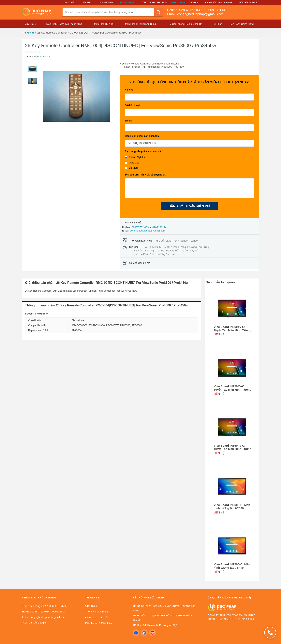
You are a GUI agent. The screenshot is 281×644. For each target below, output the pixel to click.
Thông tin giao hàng (97, 612)
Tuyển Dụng (178, 2)
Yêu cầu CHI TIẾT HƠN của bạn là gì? (146, 175)
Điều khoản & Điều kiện (99, 623)
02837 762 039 (191, 10)
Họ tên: (129, 90)
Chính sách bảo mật (97, 617)
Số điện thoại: (133, 105)
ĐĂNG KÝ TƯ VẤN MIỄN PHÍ (189, 206)
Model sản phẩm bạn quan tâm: (142, 136)
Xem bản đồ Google (34, 623)
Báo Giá (193, 2)
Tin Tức (87, 2)
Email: (128, 121)
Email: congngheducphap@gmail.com (195, 14)
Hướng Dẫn (127, 2)
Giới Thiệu (70, 2)
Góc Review (106, 2)
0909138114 (215, 10)
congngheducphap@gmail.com (148, 231)
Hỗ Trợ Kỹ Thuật (249, 2)
